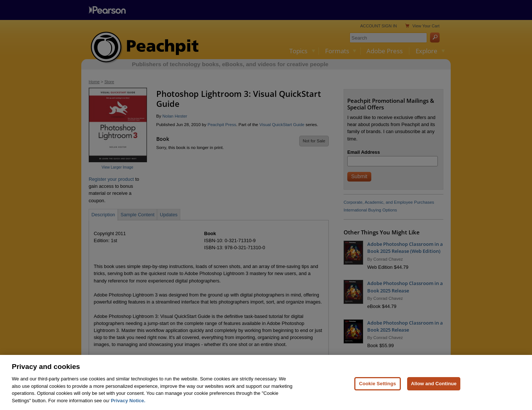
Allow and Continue (434, 387)
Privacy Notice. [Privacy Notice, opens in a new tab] (128, 404)
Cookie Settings (378, 387)
